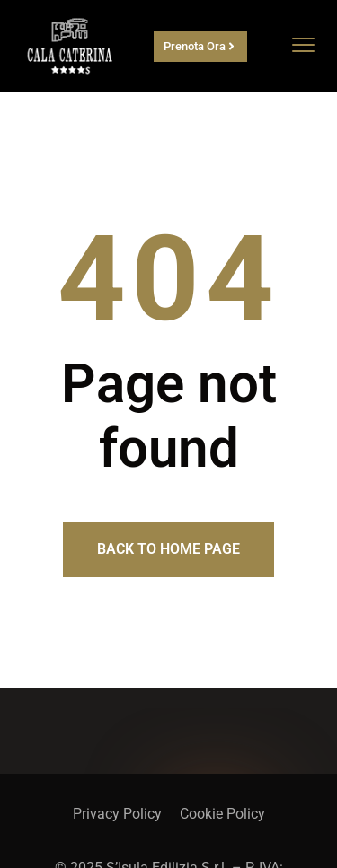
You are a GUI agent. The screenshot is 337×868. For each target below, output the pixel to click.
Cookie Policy (222, 814)
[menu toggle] (303, 44)
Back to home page (168, 549)
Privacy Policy (117, 814)
